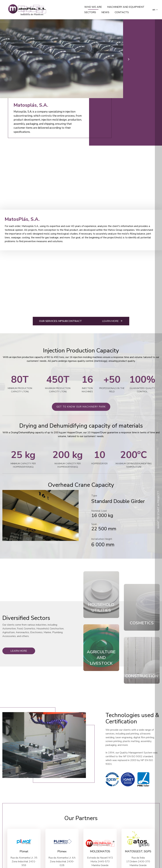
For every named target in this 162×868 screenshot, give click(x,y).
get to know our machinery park (81, 407)
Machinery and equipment (126, 7)
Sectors (90, 12)
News (105, 12)
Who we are (93, 7)
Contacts (122, 12)
